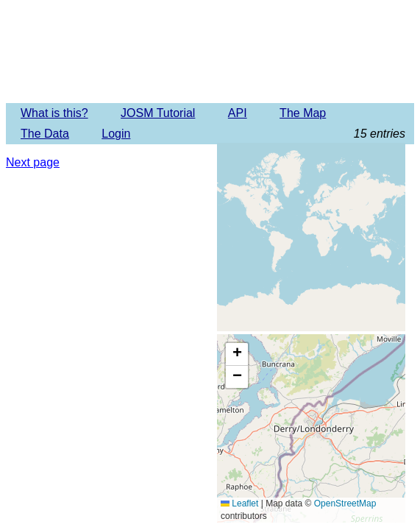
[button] (237, 354)
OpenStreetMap (345, 504)
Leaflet (239, 504)
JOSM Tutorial (158, 113)
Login (116, 134)
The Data (45, 134)
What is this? (54, 113)
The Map (303, 113)
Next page (33, 162)
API (238, 113)
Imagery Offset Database (210, 51)
